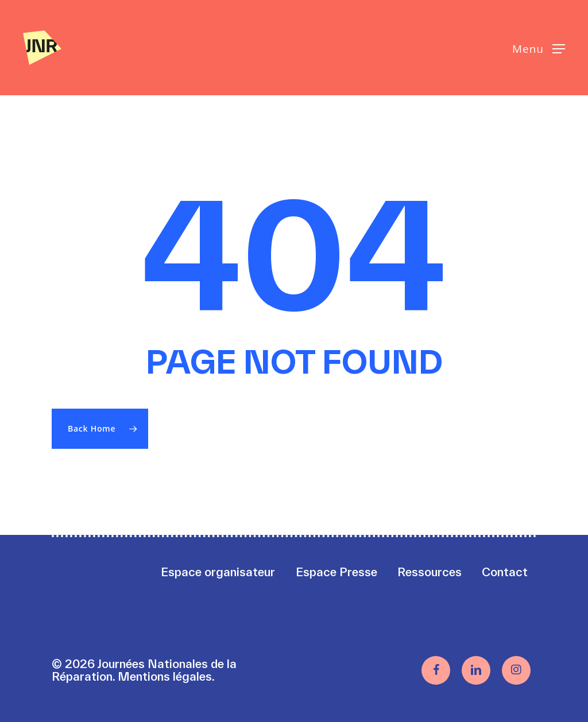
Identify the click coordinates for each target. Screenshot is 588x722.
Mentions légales (165, 676)
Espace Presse (336, 572)
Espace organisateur (218, 572)
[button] (539, 48)
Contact (505, 572)
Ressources (430, 572)
